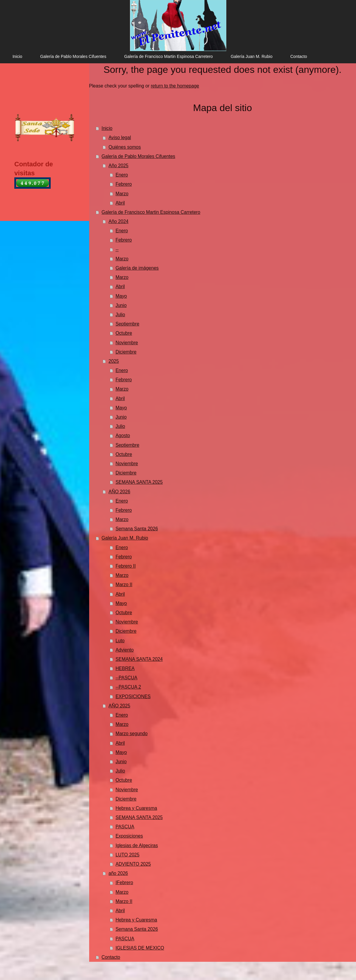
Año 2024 (119, 221)
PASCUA (125, 827)
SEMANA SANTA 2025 (139, 482)
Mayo (121, 296)
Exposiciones (129, 836)
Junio (121, 305)
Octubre (124, 333)
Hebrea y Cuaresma (136, 808)
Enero (122, 175)
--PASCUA (126, 678)
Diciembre (126, 352)
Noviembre (127, 343)
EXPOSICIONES (133, 696)
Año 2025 (119, 166)
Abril (120, 203)
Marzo (122, 194)
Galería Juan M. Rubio (125, 538)
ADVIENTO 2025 (133, 864)
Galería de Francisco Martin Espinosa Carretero (151, 212)
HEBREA (125, 668)
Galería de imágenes (137, 268)
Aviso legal (120, 138)
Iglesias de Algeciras (137, 845)
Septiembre (127, 324)
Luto (120, 641)
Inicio (107, 128)
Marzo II (124, 585)
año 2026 (118, 873)
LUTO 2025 (127, 855)
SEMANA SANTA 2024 (139, 659)
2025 (114, 361)
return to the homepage (175, 86)
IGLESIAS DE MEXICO (140, 948)
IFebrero (124, 883)
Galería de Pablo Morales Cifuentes (138, 156)
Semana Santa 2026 (137, 529)
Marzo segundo (131, 734)
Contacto (111, 957)
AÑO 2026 (119, 492)
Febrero (124, 184)
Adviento (124, 650)
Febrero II (126, 566)
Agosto (123, 436)
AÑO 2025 (119, 706)
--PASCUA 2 (128, 687)
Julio (120, 315)
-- (117, 249)
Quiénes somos (125, 147)
